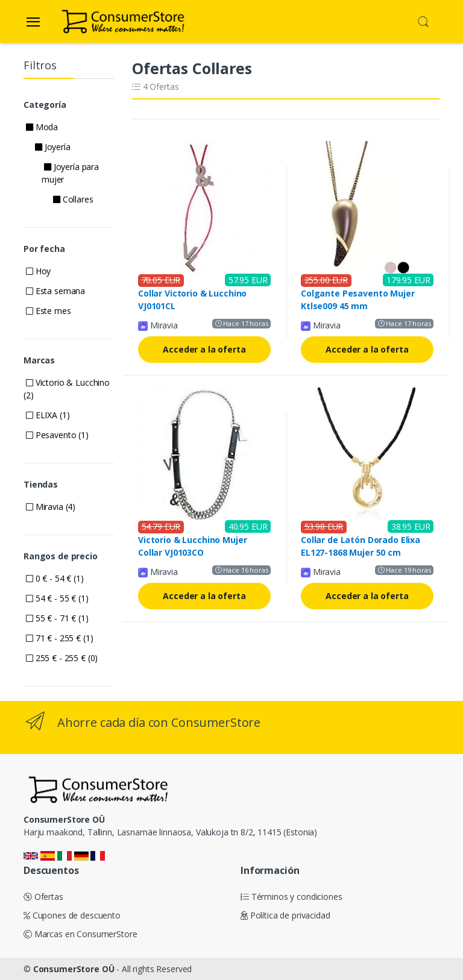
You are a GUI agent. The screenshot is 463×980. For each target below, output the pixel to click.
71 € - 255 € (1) (59, 638)
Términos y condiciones (291, 897)
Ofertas (43, 897)
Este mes (49, 311)
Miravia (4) (51, 507)
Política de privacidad (285, 915)
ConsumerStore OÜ (74, 969)
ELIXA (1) (48, 415)
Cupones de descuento (72, 915)
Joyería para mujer (70, 173)
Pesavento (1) (57, 435)
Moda (42, 127)
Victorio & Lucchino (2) (67, 389)
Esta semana (55, 291)
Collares (73, 199)
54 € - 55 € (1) (57, 598)
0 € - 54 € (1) (55, 578)
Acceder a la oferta (204, 349)
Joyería (53, 147)
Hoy (38, 271)
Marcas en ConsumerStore (80, 934)
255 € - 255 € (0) (62, 658)
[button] (423, 20)
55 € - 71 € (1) (57, 618)
